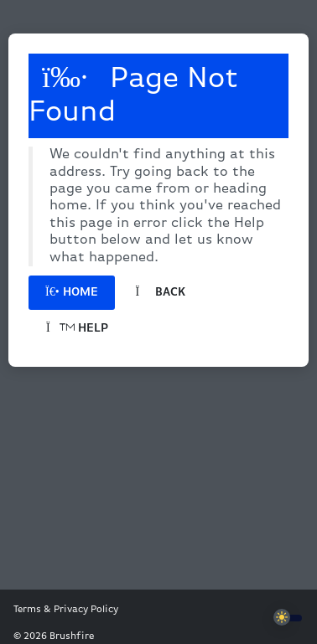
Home (72, 293)
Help (77, 329)
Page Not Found (133, 95)
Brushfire (72, 636)
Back (161, 293)
